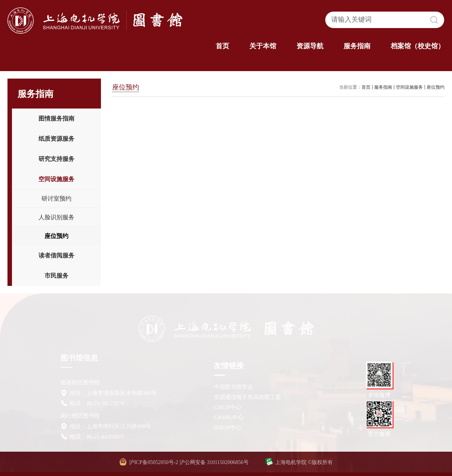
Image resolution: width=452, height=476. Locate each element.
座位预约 (436, 87)
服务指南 (357, 46)
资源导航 (310, 46)
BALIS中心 (227, 427)
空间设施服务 (409, 87)
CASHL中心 (229, 417)
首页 (222, 46)
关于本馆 (263, 46)
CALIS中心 (227, 407)
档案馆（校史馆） (418, 46)
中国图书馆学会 (233, 387)
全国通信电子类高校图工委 (247, 397)
